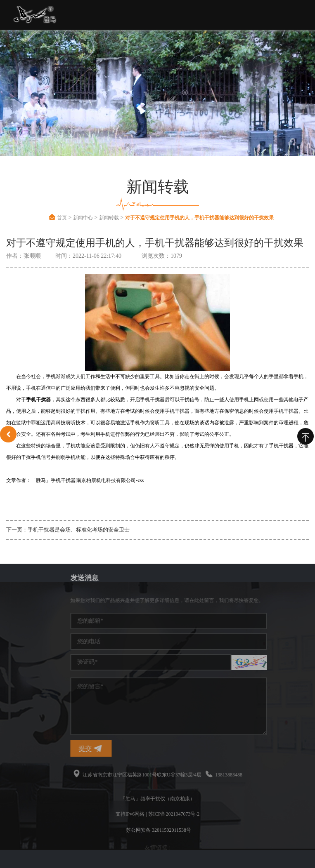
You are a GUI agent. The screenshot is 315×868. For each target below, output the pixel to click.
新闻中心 (83, 218)
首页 (62, 218)
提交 (139, 749)
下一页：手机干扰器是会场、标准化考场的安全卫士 (68, 530)
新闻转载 (109, 218)
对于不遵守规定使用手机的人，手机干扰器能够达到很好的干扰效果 (199, 218)
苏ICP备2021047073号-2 (174, 814)
